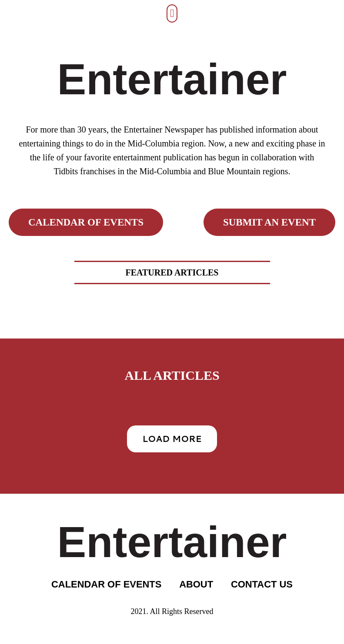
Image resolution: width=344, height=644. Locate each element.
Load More (172, 438)
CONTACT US (262, 584)
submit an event (269, 222)
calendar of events (86, 222)
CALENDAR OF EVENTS (106, 584)
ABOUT (196, 584)
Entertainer (172, 79)
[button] (172, 13)
